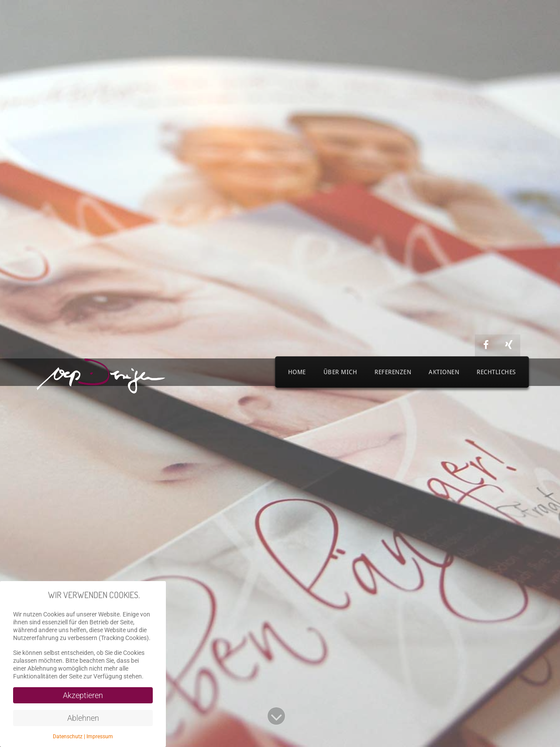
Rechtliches (496, 372)
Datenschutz (68, 737)
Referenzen (393, 372)
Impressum (100, 737)
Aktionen (444, 372)
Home (297, 372)
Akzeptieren (83, 695)
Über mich (340, 372)
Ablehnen (83, 718)
